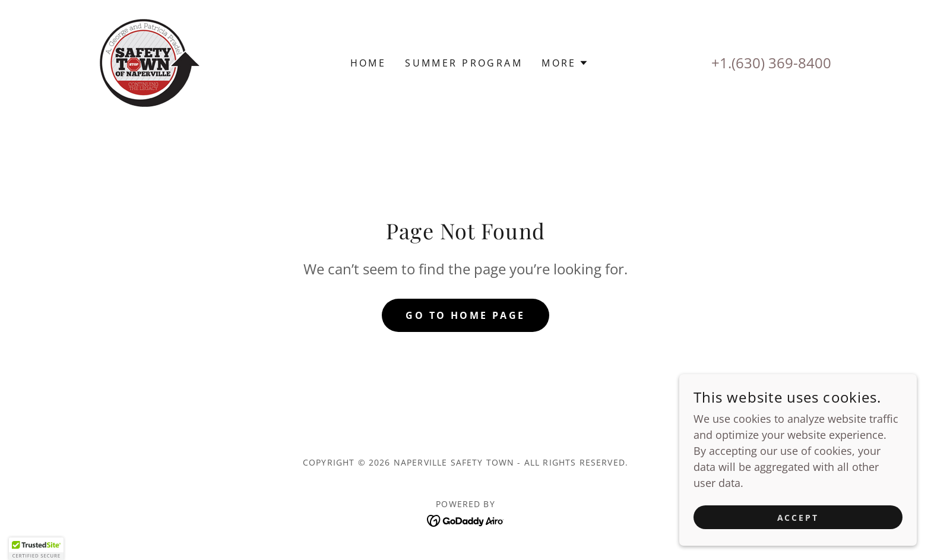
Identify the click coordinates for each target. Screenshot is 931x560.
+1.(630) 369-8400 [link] (771, 63)
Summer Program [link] (464, 63)
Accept (798, 518)
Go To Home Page (465, 315)
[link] (150, 62)
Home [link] (368, 63)
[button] (565, 63)
